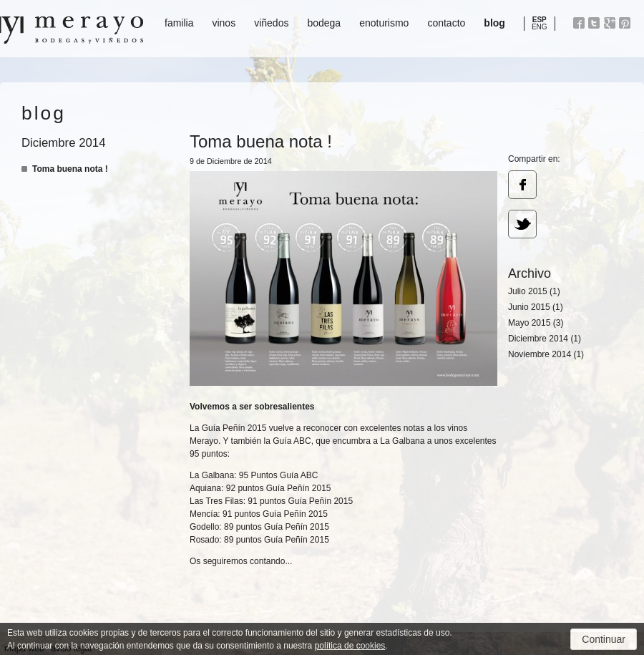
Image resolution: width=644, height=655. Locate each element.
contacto (446, 23)
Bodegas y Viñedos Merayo (72, 30)
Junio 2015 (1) (536, 307)
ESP (540, 20)
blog (494, 23)
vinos (224, 23)
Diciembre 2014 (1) (545, 339)
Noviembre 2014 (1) (546, 354)
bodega (324, 23)
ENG (540, 27)
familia (179, 23)
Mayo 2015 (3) (536, 323)
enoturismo (384, 23)
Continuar (604, 639)
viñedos (271, 23)
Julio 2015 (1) (534, 291)
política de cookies (350, 646)
